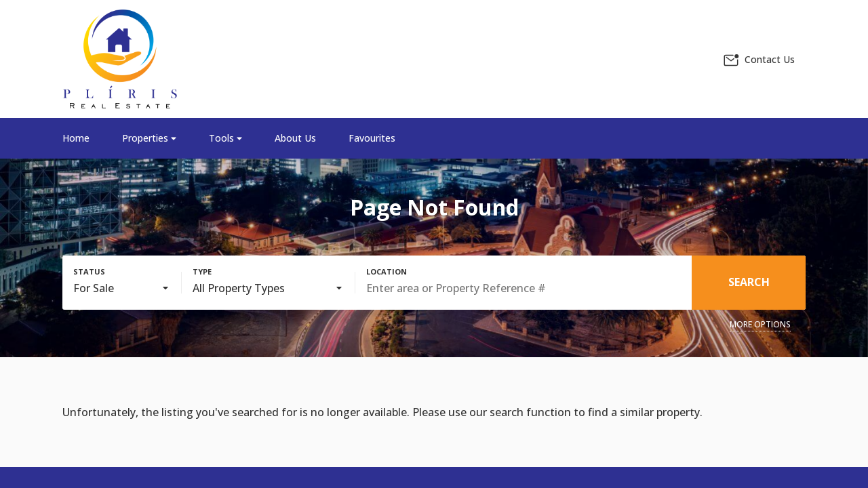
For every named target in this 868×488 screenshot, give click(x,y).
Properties (149, 138)
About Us (295, 138)
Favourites (372, 138)
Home (76, 138)
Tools (225, 138)
